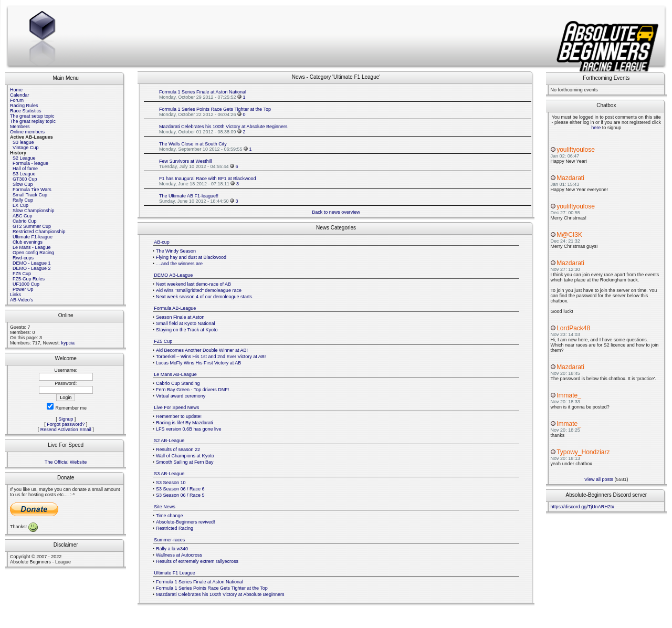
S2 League (24, 158)
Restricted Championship (39, 232)
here (596, 128)
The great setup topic (32, 116)
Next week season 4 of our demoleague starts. (205, 297)
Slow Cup (23, 184)
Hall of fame (25, 169)
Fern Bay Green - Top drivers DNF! (192, 390)
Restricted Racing (175, 528)
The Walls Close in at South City (193, 144)
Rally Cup (23, 200)
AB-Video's (22, 300)
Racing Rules (24, 106)
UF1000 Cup (26, 284)
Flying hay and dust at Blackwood (191, 257)
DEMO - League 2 (32, 268)
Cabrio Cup (25, 221)
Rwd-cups (23, 258)
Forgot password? (66, 424)
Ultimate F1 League (175, 573)
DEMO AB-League (173, 275)
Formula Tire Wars (32, 190)
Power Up (23, 289)
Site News (165, 507)
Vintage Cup (25, 148)
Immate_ (569, 395)
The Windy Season (176, 251)
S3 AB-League (169, 474)
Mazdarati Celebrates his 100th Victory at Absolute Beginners (223, 127)
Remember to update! (179, 416)
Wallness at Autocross (179, 555)
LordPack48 (573, 328)
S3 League (24, 174)
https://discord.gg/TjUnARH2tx (582, 507)
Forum (17, 100)
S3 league (23, 142)
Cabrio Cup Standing (178, 383)
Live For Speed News (176, 407)
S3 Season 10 (171, 483)
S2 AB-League (169, 441)
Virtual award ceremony (181, 396)
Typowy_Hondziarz (583, 452)
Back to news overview (336, 212)
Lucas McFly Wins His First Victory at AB (198, 363)
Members (20, 127)
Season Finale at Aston (180, 317)
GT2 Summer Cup (32, 226)
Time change (170, 516)
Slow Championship (34, 211)
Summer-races (169, 540)
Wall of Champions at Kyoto (185, 456)
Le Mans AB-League (175, 374)
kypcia (68, 343)
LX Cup (20, 205)
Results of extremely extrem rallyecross (197, 561)
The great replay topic (33, 121)
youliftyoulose (576, 150)
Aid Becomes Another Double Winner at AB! (202, 350)
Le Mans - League (32, 247)
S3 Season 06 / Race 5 (180, 495)
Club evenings (28, 242)
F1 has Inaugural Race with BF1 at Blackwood (208, 179)
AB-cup (162, 242)
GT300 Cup (25, 179)
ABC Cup (23, 216)
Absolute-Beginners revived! (186, 522)
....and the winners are (179, 264)
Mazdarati (570, 178)
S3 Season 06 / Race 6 (180, 489)
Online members (27, 132)
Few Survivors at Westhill (186, 161)
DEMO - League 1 (32, 263)
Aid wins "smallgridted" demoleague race (199, 290)
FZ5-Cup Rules (29, 279)
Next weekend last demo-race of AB (193, 284)
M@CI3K (569, 235)
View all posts (599, 479)
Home (16, 90)
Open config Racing (33, 253)
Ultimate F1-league (33, 237)
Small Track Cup (30, 195)
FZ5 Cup (22, 274)
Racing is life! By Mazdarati (185, 423)
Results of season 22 (178, 449)
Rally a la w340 (172, 549)
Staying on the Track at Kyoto (187, 330)
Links (15, 295)
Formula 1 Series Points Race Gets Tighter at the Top (215, 109)
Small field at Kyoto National (186, 323)
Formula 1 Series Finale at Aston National (203, 92)
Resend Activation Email (66, 430)
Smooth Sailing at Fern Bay (185, 462)
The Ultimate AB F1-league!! (189, 196)
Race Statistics (26, 111)
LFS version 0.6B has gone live (189, 429)
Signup (66, 419)
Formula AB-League (175, 308)
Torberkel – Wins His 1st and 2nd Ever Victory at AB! (211, 357)
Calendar (20, 95)
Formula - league (30, 163)
